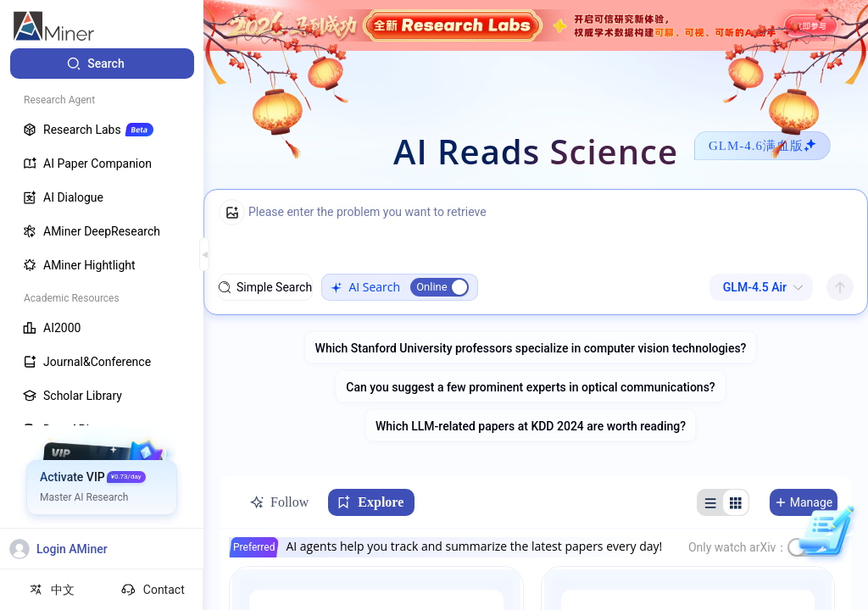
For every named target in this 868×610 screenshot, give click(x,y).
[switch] (440, 287)
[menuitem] (102, 64)
